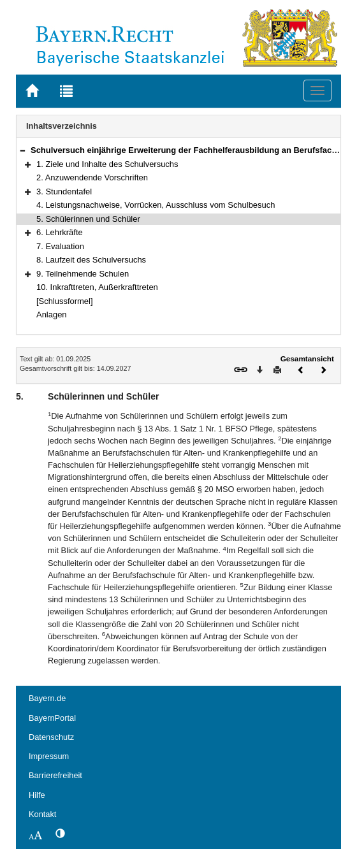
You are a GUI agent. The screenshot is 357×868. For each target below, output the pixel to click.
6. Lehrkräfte (60, 232)
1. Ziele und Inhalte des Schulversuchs (107, 164)
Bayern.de (47, 698)
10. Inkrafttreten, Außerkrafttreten (97, 287)
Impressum (49, 756)
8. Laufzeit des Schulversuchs (91, 260)
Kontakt (42, 814)
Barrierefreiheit (55, 775)
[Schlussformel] (65, 301)
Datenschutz (51, 737)
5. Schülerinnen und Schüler (88, 219)
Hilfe (37, 795)
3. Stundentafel (64, 192)
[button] (22, 150)
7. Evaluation (60, 246)
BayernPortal (52, 718)
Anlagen (52, 315)
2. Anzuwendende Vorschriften (92, 177)
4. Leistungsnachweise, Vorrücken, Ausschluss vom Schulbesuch (156, 205)
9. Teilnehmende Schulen (83, 274)
